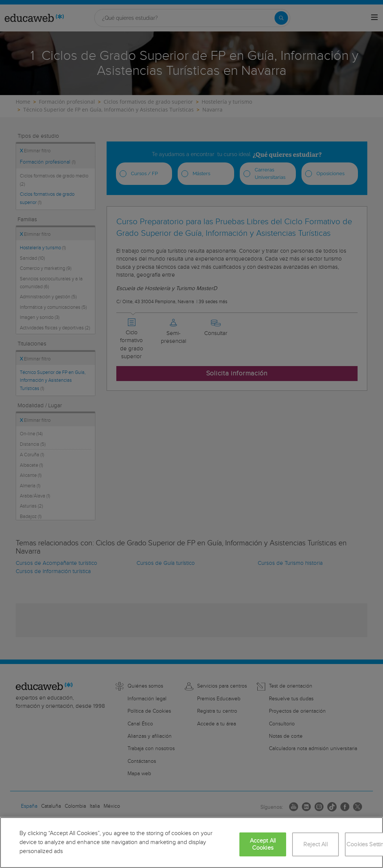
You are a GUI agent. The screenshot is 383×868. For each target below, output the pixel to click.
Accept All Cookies (263, 844)
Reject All (315, 845)
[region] (191, 843)
